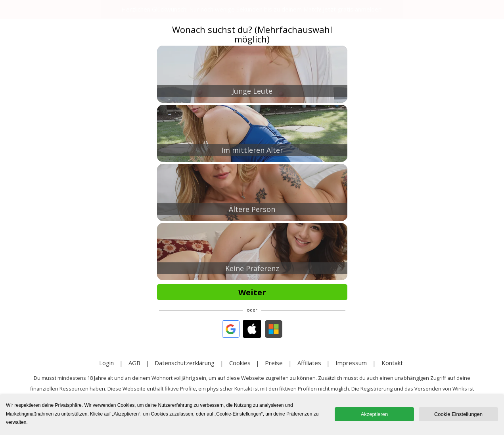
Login (106, 363)
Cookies (240, 363)
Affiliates (309, 363)
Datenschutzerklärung (185, 363)
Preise (274, 363)
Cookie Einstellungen (458, 414)
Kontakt (392, 363)
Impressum (351, 363)
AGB (134, 363)
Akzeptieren (375, 414)
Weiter (252, 292)
